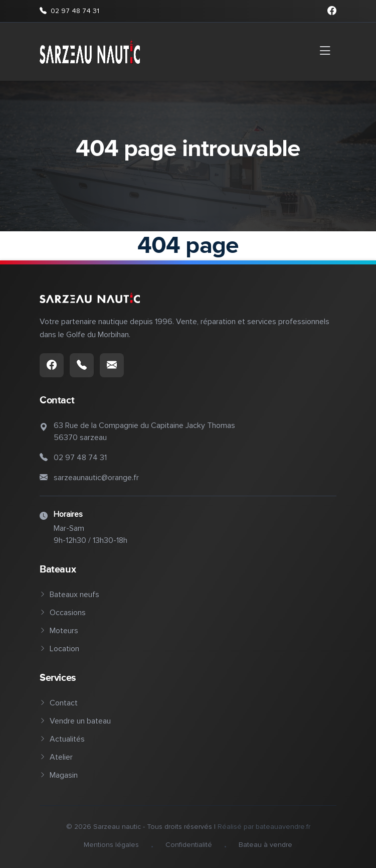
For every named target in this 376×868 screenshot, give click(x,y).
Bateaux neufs (69, 595)
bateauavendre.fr (283, 827)
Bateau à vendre (265, 845)
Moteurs (59, 631)
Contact (59, 703)
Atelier (56, 757)
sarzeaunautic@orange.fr (96, 478)
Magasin (59, 775)
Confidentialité (189, 845)
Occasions (63, 613)
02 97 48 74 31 (69, 11)
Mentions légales (111, 845)
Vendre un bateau (75, 721)
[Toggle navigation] (325, 52)
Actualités (62, 739)
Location (59, 649)
